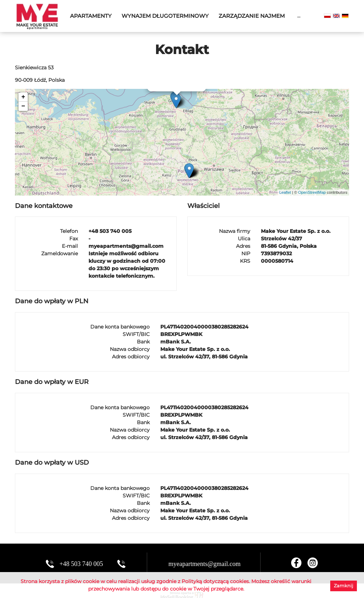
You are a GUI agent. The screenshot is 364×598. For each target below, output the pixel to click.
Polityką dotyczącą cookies (215, 581)
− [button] (23, 106)
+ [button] (23, 97)
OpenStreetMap (312, 192)
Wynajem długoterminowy (165, 16)
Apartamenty (91, 16)
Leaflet (285, 192)
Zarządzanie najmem (252, 16)
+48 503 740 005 (81, 564)
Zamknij (344, 586)
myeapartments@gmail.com (205, 564)
